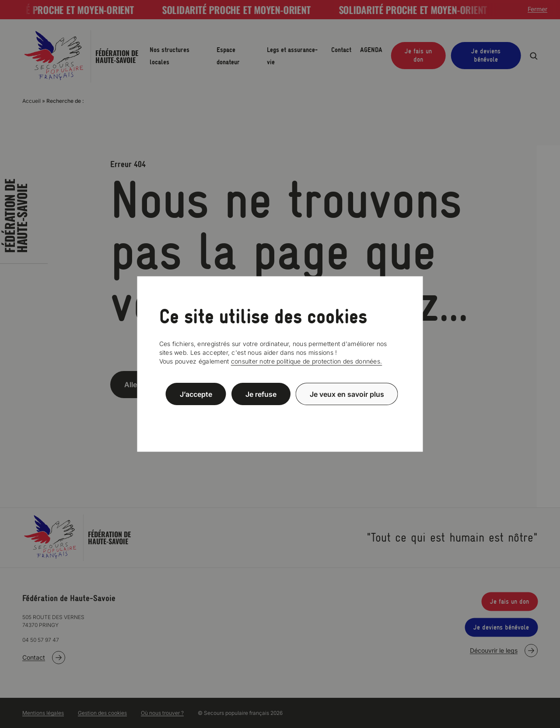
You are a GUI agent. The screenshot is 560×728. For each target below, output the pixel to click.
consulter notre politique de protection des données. (307, 361)
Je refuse (261, 394)
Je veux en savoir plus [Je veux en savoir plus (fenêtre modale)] (347, 394)
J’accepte (196, 394)
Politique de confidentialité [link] (280, 415)
